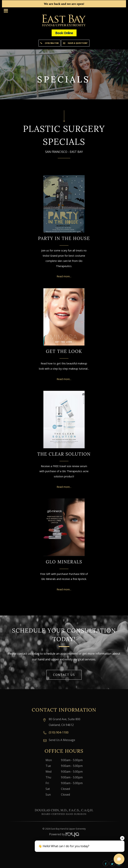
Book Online (64, 33)
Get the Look (64, 351)
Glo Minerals (64, 562)
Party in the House (64, 238)
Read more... (64, 276)
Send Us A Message (62, 740)
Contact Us (64, 675)
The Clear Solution (64, 454)
